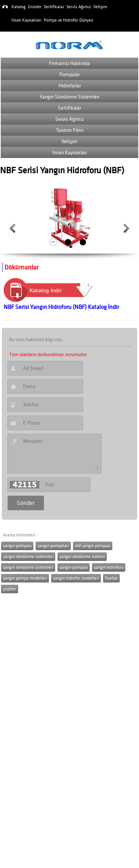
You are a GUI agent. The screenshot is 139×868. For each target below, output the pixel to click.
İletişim (100, 7)
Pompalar (69, 75)
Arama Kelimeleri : (20, 535)
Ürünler (35, 7)
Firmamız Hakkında (69, 63)
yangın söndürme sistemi (82, 557)
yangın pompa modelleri (25, 578)
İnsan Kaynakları (27, 20)
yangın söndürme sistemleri (28, 557)
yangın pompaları (53, 546)
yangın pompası (17, 546)
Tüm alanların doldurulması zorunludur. (48, 355)
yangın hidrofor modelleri (76, 578)
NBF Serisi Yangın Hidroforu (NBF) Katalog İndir (61, 307)
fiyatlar (111, 578)
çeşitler (10, 589)
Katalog (19, 7)
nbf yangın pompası (93, 546)
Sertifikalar (54, 7)
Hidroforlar (70, 86)
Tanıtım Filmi (70, 130)
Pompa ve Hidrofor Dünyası (69, 20)
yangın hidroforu (109, 567)
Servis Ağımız (79, 7)
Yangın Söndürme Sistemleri (69, 97)
